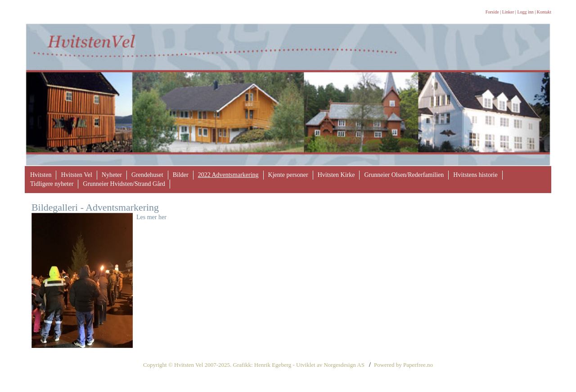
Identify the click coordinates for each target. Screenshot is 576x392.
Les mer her (151, 217)
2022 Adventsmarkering (228, 175)
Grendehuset (147, 175)
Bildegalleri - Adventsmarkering (95, 207)
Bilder (181, 175)
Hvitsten (41, 175)
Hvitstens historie (475, 175)
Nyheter (112, 175)
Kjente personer (288, 175)
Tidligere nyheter (52, 184)
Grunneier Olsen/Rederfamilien (404, 175)
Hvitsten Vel (76, 175)
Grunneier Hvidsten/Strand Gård (124, 184)
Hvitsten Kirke (336, 175)
